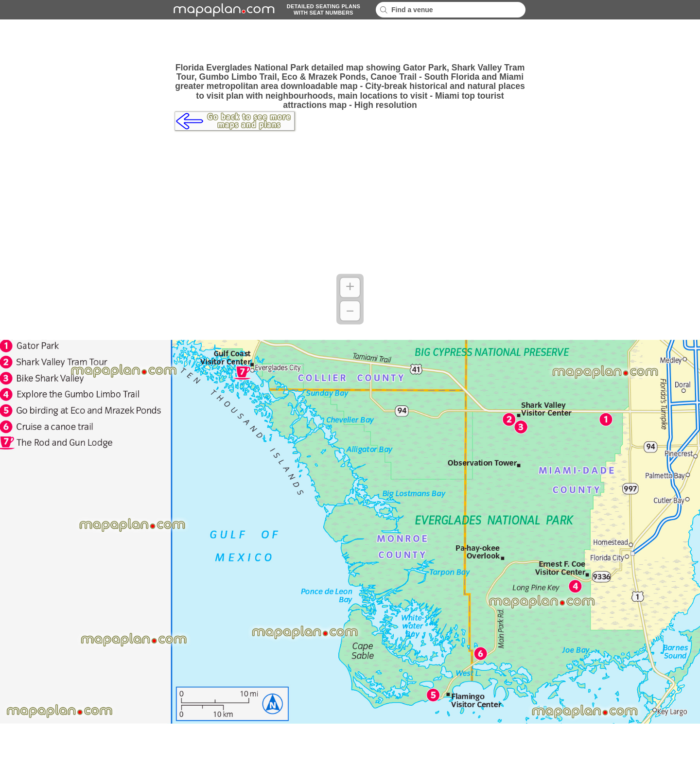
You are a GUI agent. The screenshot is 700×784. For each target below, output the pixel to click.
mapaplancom (223, 10)
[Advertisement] (350, 41)
